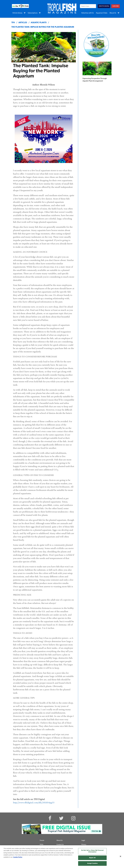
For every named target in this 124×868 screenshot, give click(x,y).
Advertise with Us (88, 13)
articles (23, 23)
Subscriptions (33, 13)
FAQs (42, 845)
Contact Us (60, 845)
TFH (13, 23)
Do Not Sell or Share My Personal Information (92, 851)
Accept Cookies (92, 863)
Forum (42, 840)
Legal (83, 840)
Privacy (84, 845)
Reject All (92, 858)
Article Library (17, 13)
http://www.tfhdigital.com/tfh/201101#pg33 (34, 803)
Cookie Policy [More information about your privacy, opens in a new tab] (18, 857)
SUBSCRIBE (116, 6)
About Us (113, 13)
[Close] (120, 856)
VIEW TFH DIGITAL (104, 6)
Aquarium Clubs (102, 13)
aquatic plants (39, 23)
